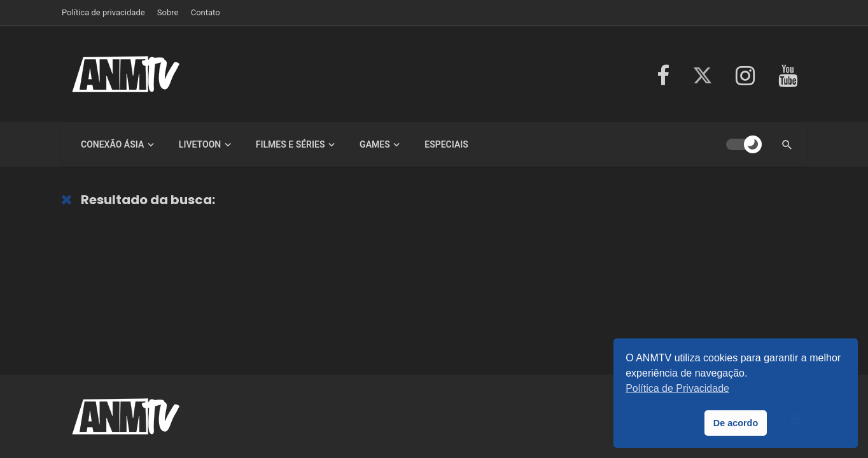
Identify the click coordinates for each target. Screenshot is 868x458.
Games (375, 144)
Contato (206, 12)
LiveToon (200, 144)
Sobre (168, 12)
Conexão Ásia (112, 144)
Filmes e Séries (290, 144)
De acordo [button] (736, 423)
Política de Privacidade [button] (677, 388)
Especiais (446, 144)
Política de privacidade (103, 12)
